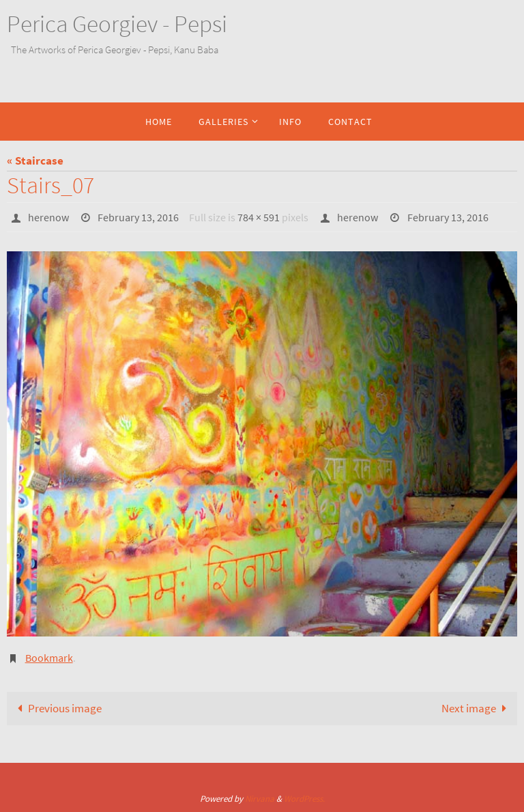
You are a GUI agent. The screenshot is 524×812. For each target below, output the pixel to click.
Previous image (57, 708)
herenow (48, 217)
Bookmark (49, 658)
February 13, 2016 (138, 217)
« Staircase (35, 160)
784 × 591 (259, 217)
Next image (477, 708)
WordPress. (304, 799)
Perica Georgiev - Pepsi (117, 24)
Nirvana (260, 799)
